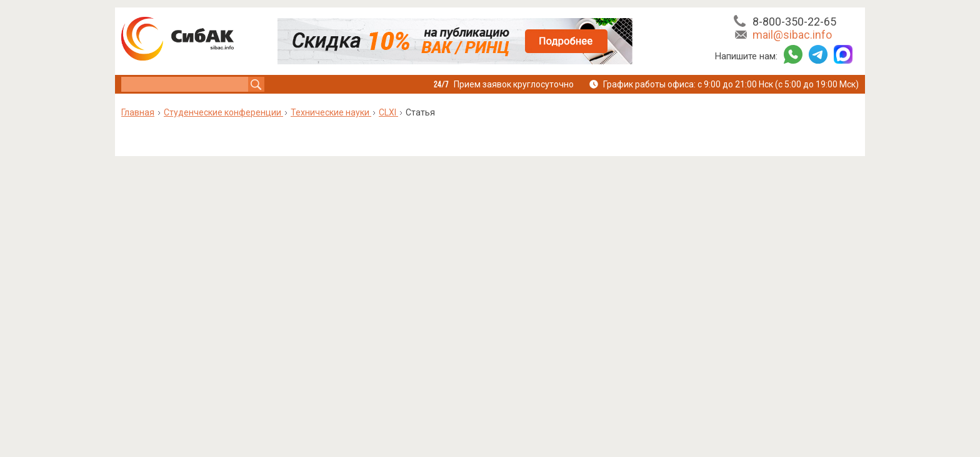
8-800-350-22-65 (794, 22)
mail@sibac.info (792, 35)
